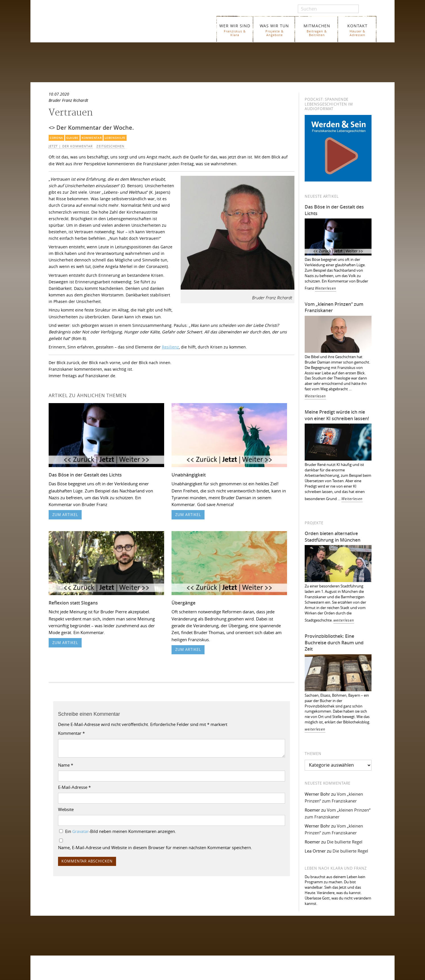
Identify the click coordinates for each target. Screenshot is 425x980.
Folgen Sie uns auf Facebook (75, 930)
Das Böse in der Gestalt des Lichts (85, 475)
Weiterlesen (326, 288)
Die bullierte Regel (345, 842)
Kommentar (92, 138)
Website (66, 809)
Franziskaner (114, 26)
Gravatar (81, 832)
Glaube (72, 138)
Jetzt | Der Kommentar (71, 146)
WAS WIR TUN (274, 30)
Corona (56, 138)
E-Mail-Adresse (74, 787)
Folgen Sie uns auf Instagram (75, 941)
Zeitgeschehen (110, 146)
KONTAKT (357, 30)
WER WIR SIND (235, 30)
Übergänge (183, 603)
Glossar (143, 975)
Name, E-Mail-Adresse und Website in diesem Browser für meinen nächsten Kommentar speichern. (155, 847)
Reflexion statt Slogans (73, 603)
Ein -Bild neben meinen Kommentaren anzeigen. (121, 831)
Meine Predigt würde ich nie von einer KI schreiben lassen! (337, 415)
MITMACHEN (317, 30)
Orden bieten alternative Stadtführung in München (333, 537)
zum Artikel (65, 515)
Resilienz (170, 347)
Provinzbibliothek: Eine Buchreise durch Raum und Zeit (334, 643)
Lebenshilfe (115, 138)
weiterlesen (344, 620)
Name (66, 765)
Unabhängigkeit (189, 475)
